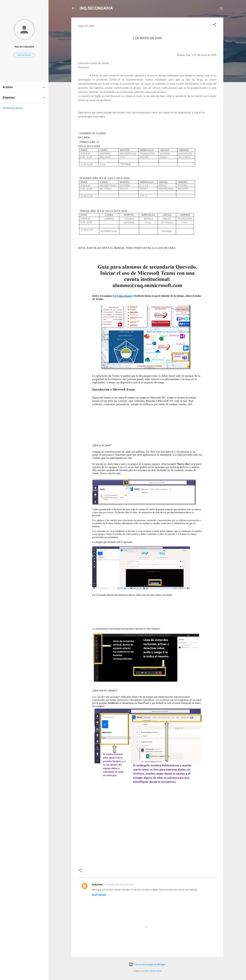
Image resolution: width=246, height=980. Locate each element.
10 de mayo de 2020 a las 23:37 (119, 885)
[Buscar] (221, 9)
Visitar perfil (24, 55)
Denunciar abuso (13, 108)
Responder (99, 895)
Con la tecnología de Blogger (147, 964)
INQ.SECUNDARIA (96, 8)
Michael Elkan (155, 971)
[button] (214, 25)
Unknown (97, 885)
